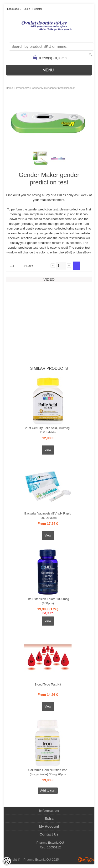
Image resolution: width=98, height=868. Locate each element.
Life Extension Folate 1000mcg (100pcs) (48, 601)
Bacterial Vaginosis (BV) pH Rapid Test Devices (48, 516)
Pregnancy (23, 88)
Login (27, 9)
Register (37, 9)
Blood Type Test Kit (48, 684)
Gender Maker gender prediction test (53, 88)
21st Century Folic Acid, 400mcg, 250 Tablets (48, 430)
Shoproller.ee (86, 860)
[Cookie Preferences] (7, 861)
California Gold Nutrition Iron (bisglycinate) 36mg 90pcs (48, 772)
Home (9, 88)
